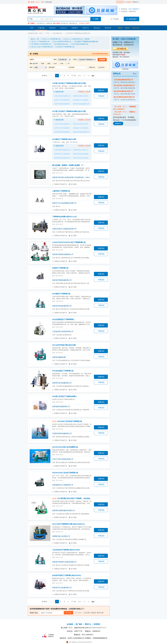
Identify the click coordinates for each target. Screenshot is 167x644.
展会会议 (97, 28)
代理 (62, 64)
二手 (68, 64)
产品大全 (41, 28)
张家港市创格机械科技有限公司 (64, 510)
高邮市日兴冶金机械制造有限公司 (64, 203)
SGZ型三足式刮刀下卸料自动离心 (64, 396)
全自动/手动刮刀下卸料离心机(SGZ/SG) (67, 575)
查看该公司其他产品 (60, 184)
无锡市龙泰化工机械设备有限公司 (64, 229)
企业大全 (64, 28)
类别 (55, 59)
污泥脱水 (93, 613)
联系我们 (97, 624)
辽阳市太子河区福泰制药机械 (63, 100)
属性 (31, 64)
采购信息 (52, 28)
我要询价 (101, 90)
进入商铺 (73, 184)
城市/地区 (52, 67)
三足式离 (86, 613)
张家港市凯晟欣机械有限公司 (63, 104)
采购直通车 (131, 19)
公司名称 (71, 67)
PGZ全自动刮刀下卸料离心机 (63, 371)
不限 (36, 64)
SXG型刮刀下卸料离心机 (61, 294)
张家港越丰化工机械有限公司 (82, 100)
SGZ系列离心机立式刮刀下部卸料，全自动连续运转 (74, 498)
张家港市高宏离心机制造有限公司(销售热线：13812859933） (72, 177)
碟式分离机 (57, 23)
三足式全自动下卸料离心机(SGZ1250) (66, 550)
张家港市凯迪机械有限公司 (81, 104)
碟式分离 (100, 613)
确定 (93, 76)
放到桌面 (49, 2)
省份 (31, 67)
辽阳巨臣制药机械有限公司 (63, 96)
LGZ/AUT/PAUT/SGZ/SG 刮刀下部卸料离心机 (69, 242)
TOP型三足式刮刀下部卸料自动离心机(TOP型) (69, 83)
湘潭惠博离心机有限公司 (81, 150)
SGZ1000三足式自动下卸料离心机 (70, 421)
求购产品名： (35, 613)
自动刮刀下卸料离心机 (60, 268)
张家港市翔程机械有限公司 (62, 280)
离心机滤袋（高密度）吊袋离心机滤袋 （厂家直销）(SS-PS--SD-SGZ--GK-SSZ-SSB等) (69, 165)
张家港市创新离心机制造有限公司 (64, 562)
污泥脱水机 (49, 23)
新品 (49, 64)
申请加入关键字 (84, 23)
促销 (43, 64)
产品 (47, 33)
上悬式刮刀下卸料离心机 (61, 191)
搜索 (96, 19)
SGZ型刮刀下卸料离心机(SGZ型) (64, 139)
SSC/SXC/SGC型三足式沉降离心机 (65, 447)
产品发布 (115, 19)
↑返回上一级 (35, 39)
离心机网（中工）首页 (36, 2)
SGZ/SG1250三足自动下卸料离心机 (65, 473)
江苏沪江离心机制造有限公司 (63, 459)
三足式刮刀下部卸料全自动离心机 (78, 33)
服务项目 (108, 28)
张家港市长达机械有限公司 (62, 588)
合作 (55, 64)
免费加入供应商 (84, 92)
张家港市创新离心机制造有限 (82, 96)
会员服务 (128, 2)
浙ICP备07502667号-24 (98, 628)
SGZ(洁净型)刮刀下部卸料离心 (63, 319)
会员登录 (120, 2)
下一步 (69, 613)
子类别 (75, 59)
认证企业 (102, 67)
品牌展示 (75, 28)
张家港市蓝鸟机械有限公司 (62, 383)
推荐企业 (92, 67)
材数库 (120, 28)
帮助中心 (136, 2)
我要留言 (118, 123)
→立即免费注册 (120, 49)
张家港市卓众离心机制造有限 (82, 158)
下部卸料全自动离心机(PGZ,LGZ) (64, 217)
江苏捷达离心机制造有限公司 (63, 331)
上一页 (52, 76)
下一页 (73, 76)
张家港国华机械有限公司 (61, 406)
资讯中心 (86, 28)
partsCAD (136, 28)
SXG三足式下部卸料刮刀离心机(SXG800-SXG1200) (69, 524)
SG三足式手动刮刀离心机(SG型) (64, 345)
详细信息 (101, 96)
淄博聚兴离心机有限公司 (61, 536)
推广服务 (79, 624)
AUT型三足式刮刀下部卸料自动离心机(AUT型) (69, 111)
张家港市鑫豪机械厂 (59, 357)
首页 (32, 28)
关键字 (32, 59)
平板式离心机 (73, 23)
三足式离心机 (40, 23)
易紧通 (127, 28)
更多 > (135, 74)
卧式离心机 (64, 23)
